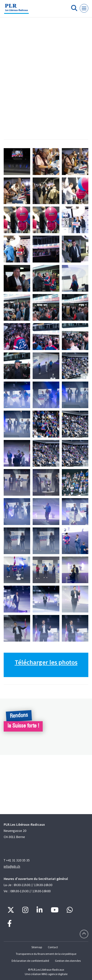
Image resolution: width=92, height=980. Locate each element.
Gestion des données (68, 961)
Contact (53, 947)
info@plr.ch (12, 866)
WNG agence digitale (54, 974)
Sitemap (37, 947)
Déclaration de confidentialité (30, 961)
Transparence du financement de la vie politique (46, 954)
